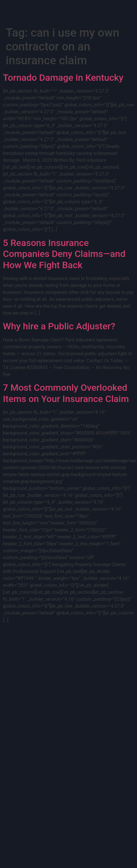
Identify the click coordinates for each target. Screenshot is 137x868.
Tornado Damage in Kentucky (63, 78)
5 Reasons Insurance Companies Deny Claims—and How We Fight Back (64, 254)
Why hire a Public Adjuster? (59, 326)
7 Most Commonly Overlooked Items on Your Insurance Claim (66, 393)
